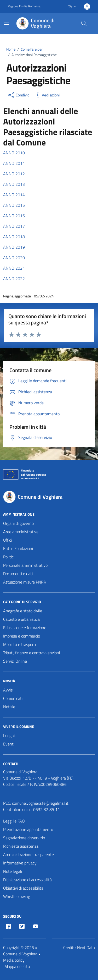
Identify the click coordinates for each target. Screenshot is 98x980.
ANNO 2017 (14, 226)
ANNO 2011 (14, 163)
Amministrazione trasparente (28, 854)
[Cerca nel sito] (84, 23)
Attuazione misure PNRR (25, 582)
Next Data (86, 948)
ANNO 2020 (14, 258)
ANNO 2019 (14, 247)
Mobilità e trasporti (19, 644)
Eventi (9, 744)
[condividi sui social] (19, 95)
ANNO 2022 (14, 279)
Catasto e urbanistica (21, 619)
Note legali (13, 871)
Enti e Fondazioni (18, 548)
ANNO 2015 (14, 205)
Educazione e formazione (25, 628)
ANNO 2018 (14, 237)
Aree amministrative (21, 532)
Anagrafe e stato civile (23, 611)
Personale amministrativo (25, 565)
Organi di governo (18, 523)
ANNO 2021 (14, 268)
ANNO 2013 (14, 184)
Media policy (14, 960)
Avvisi (8, 690)
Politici (9, 557)
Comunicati (13, 698)
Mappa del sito (17, 966)
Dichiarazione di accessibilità (27, 880)
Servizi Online (15, 661)
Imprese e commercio (22, 636)
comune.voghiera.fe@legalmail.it (40, 803)
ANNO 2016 (14, 216)
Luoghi (9, 736)
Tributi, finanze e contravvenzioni (31, 653)
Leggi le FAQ (14, 821)
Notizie (9, 707)
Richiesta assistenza (21, 846)
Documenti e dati (18, 574)
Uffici (7, 540)
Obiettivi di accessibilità (23, 888)
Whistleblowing (17, 896)
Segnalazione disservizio (24, 838)
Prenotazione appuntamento (28, 829)
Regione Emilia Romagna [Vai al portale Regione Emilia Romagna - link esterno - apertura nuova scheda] (24, 6)
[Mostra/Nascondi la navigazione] (6, 23)
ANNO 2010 (14, 153)
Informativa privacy (20, 863)
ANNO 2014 (14, 195)
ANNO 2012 (14, 174)
